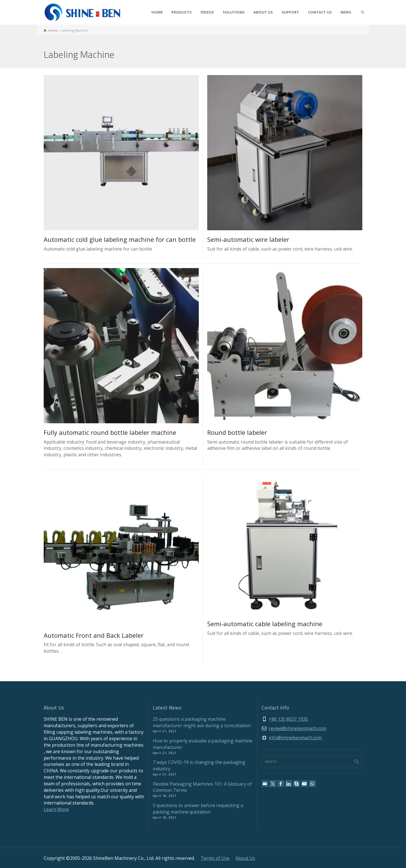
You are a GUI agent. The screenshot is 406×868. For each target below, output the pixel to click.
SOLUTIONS (234, 12)
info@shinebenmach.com (295, 738)
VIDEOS (207, 12)
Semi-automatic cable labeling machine (265, 624)
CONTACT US (320, 12)
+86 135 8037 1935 (288, 719)
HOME (157, 12)
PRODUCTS (182, 12)
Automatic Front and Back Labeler (94, 635)
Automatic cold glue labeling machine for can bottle (120, 239)
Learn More (56, 809)
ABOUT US (263, 12)
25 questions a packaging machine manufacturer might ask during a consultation (202, 722)
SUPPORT (290, 12)
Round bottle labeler (237, 432)
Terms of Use (215, 858)
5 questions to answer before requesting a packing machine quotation (198, 809)
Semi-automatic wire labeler (248, 239)
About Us (245, 858)
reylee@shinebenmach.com (297, 728)
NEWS (346, 12)
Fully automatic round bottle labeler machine (110, 432)
